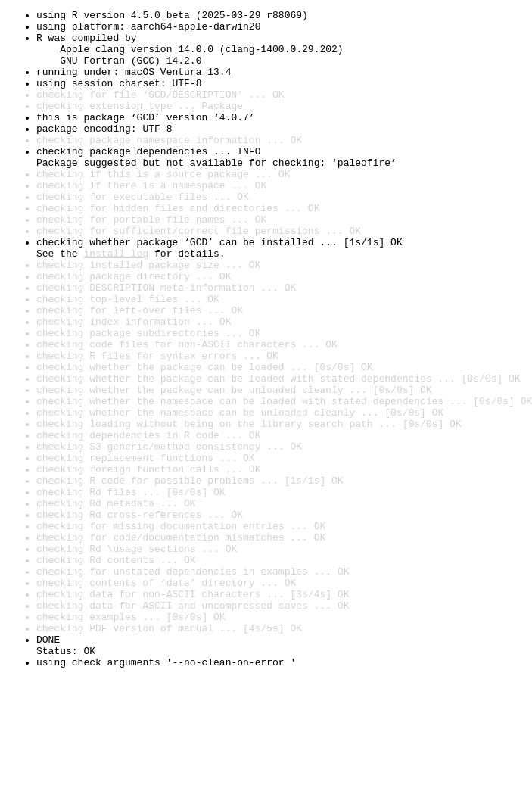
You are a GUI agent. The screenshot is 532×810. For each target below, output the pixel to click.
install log (116, 303)
